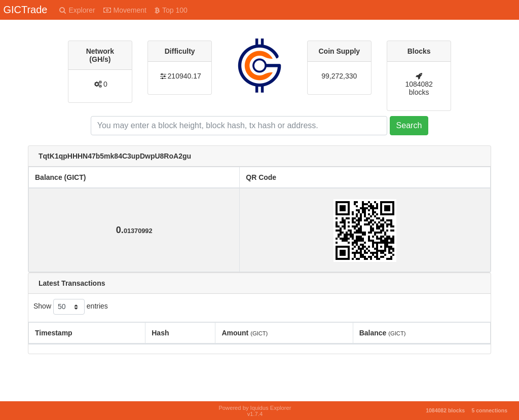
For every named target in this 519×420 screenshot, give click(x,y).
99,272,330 (339, 76)
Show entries (71, 307)
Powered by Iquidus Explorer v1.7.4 (255, 411)
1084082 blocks (419, 88)
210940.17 (184, 76)
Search (409, 125)
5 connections (489, 410)
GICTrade (25, 10)
